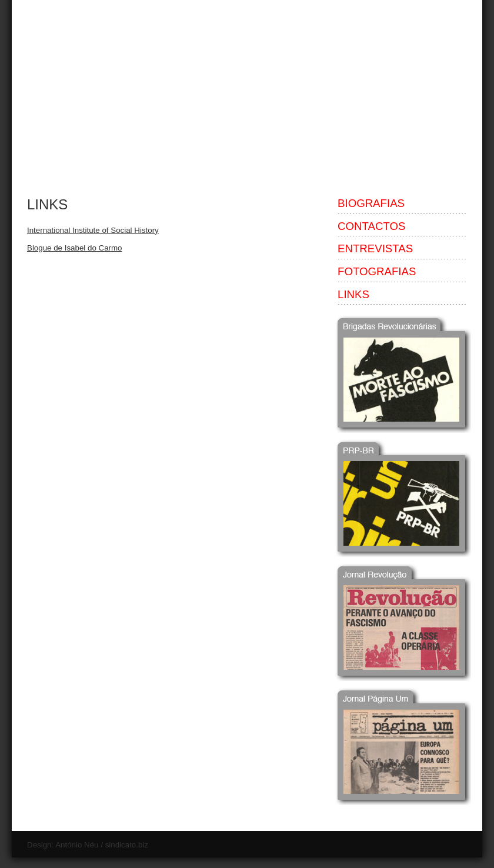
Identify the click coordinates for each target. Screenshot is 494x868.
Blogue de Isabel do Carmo (75, 248)
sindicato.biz (127, 845)
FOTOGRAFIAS (377, 271)
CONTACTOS (371, 226)
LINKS (47, 204)
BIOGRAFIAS (371, 203)
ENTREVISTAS (375, 248)
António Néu (77, 845)
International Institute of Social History (93, 230)
